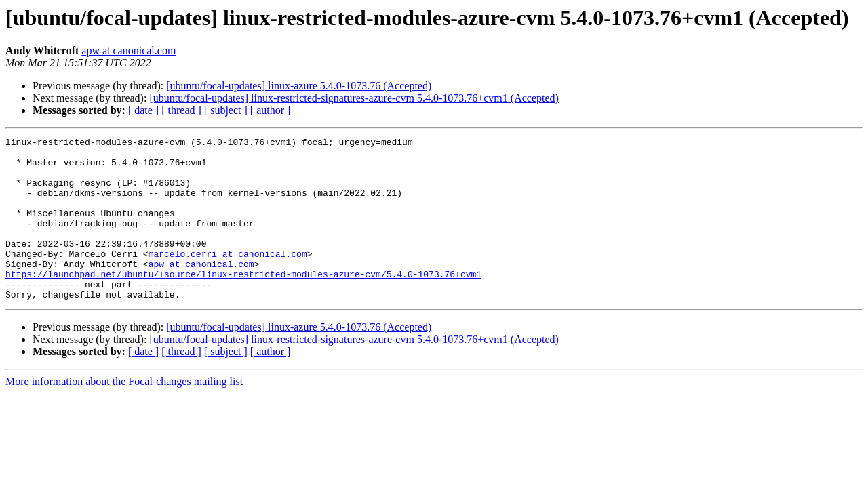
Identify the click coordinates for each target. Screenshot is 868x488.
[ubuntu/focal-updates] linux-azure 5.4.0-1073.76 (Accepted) (299, 86)
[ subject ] (226, 110)
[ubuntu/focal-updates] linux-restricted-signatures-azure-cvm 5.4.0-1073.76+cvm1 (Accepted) (354, 98)
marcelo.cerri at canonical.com (228, 278)
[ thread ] (181, 110)
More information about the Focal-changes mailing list (124, 414)
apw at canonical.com (129, 50)
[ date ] (143, 110)
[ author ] (271, 110)
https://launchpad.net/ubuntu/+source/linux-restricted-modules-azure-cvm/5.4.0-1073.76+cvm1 (243, 302)
